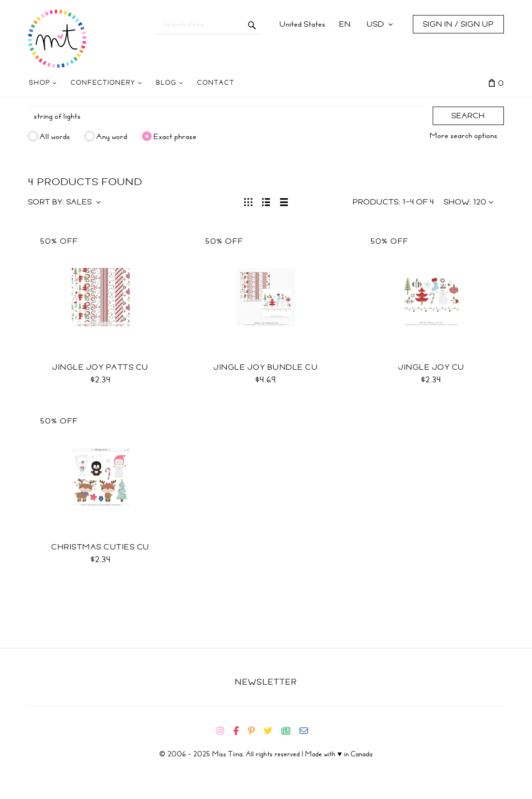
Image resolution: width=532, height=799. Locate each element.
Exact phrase (175, 136)
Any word (112, 136)
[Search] (226, 116)
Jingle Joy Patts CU (101, 367)
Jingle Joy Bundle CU (266, 367)
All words (55, 136)
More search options (464, 136)
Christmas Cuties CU (101, 547)
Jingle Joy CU (431, 367)
